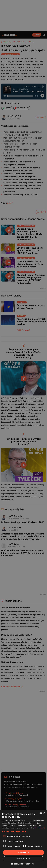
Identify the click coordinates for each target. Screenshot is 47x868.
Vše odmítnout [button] (23, 859)
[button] (23, 832)
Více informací (39, 828)
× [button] (44, 813)
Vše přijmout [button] (23, 853)
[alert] (23, 434)
